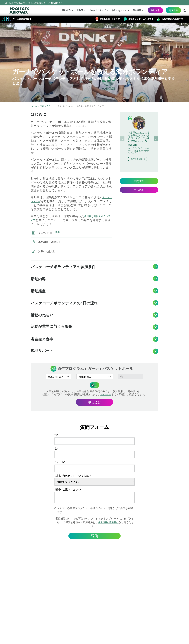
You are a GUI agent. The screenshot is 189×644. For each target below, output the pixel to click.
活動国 (80, 10)
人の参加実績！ (24, 19)
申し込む (155, 10)
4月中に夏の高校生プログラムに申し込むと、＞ (33, 3)
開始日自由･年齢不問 (110, 19)
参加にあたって (119, 10)
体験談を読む (138, 159)
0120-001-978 (106, 394)
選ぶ (58, 233)
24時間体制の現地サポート (174, 19)
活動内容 (66, 10)
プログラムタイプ (97, 10)
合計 (122, 376)
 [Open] (156, 267)
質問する (173, 10)
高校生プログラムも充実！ (141, 19)
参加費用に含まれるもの (95, 385)
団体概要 (137, 10)
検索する (184, 11)
